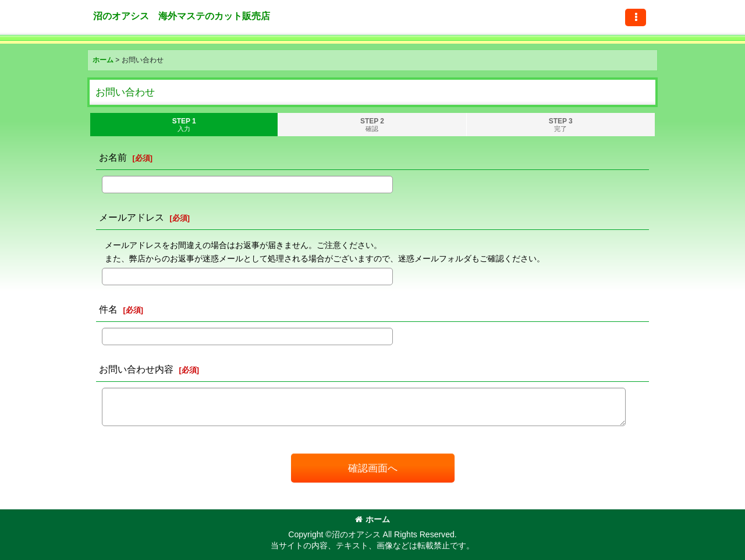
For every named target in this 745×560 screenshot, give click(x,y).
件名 (108, 309)
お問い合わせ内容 (136, 369)
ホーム (372, 519)
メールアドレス (132, 217)
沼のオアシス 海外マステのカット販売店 (182, 16)
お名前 (113, 157)
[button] (636, 17)
